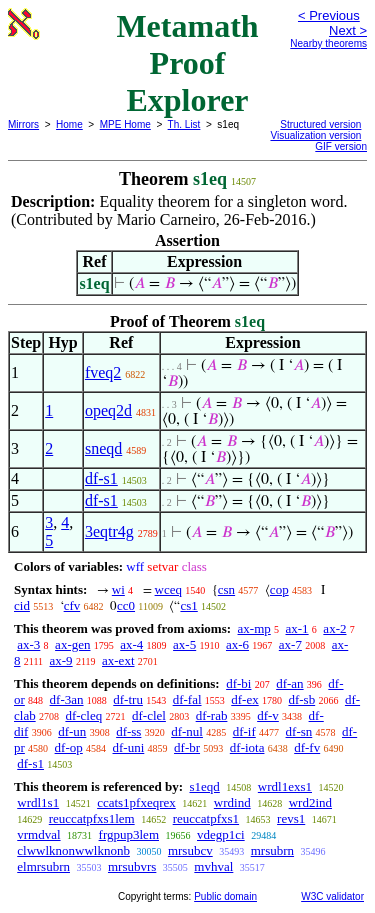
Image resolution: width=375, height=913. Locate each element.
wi (118, 589)
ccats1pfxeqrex (136, 802)
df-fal (187, 699)
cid (22, 605)
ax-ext (118, 660)
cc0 (126, 605)
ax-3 (28, 644)
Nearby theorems (328, 43)
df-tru (128, 699)
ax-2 (334, 628)
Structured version (320, 124)
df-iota (247, 747)
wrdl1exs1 (285, 786)
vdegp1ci (221, 834)
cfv (72, 605)
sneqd (103, 448)
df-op (69, 747)
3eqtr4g (109, 531)
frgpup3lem (129, 834)
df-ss (128, 731)
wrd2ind (310, 802)
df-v (268, 715)
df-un (72, 731)
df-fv (307, 747)
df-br (187, 747)
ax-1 (297, 628)
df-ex (244, 699)
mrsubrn (272, 850)
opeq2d (108, 410)
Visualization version (315, 135)
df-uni (129, 747)
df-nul (187, 731)
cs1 (188, 605)
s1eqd (204, 786)
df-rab (212, 715)
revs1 (291, 818)
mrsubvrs (132, 866)
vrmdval (38, 834)
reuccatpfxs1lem (92, 818)
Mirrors (23, 124)
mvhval (213, 866)
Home (69, 124)
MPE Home (125, 124)
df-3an (67, 699)
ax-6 (237, 644)
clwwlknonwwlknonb (73, 850)
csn (226, 589)
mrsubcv (190, 850)
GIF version (341, 146)
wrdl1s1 (38, 802)
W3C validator (332, 896)
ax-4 (131, 644)
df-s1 (101, 478)
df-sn (299, 731)
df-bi (238, 683)
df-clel (149, 715)
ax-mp (254, 628)
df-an (289, 683)
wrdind (232, 802)
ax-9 (61, 660)
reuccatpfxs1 (206, 818)
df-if (244, 731)
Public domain (225, 896)
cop (279, 589)
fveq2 (103, 372)
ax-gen (72, 644)
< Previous (329, 15)
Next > (348, 30)
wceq (168, 589)
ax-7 (290, 644)
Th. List (184, 124)
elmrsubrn (43, 866)
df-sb (301, 699)
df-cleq (83, 715)
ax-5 (184, 644)
